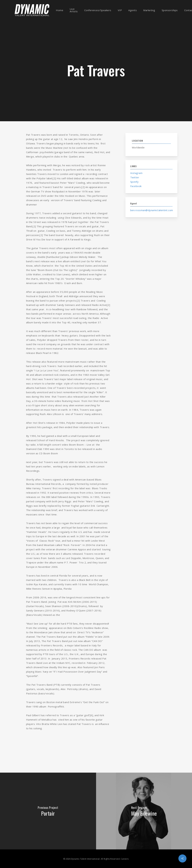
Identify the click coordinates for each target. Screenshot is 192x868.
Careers (125, 859)
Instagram (136, 173)
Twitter (135, 177)
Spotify (134, 182)
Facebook (136, 186)
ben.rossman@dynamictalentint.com (152, 210)
